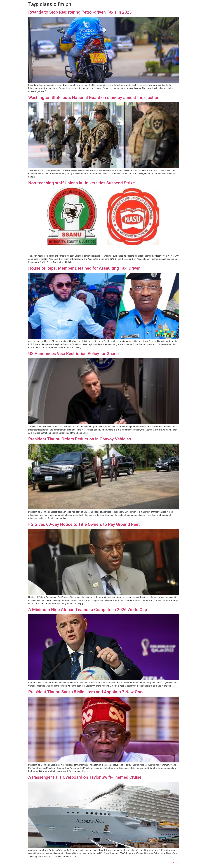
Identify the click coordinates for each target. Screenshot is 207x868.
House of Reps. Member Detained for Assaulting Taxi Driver (84, 268)
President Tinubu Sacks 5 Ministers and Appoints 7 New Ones (86, 692)
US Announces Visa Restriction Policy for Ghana (73, 354)
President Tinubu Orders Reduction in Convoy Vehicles (80, 439)
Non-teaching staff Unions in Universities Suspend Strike (82, 183)
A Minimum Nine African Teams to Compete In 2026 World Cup (88, 610)
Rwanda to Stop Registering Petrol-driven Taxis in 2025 (80, 12)
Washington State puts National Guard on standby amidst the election (94, 98)
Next (175, 862)
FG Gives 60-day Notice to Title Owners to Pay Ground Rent (84, 524)
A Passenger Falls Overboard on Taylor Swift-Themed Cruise (85, 777)
